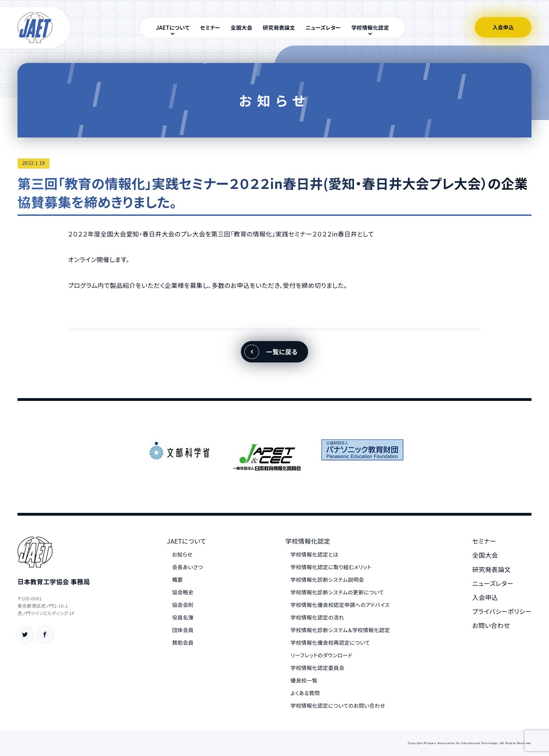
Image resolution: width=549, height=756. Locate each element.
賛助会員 (183, 642)
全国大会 (242, 27)
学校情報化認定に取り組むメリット (331, 567)
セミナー (210, 27)
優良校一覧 (304, 680)
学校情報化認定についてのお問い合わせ (338, 705)
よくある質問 (305, 693)
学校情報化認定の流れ (317, 617)
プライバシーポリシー (502, 611)
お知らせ (182, 554)
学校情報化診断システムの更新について (337, 592)
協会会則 (183, 605)
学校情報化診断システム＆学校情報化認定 (340, 630)
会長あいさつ (187, 567)
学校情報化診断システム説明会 (327, 580)
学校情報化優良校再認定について (330, 642)
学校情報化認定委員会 (318, 668)
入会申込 (503, 27)
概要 (177, 580)
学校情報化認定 (370, 27)
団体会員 (183, 630)
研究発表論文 (279, 27)
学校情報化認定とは (315, 554)
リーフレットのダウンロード (321, 655)
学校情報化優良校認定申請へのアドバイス (340, 605)
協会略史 (183, 592)
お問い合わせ (491, 625)
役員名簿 (183, 617)
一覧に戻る (282, 352)
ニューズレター (323, 27)
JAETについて (173, 27)
